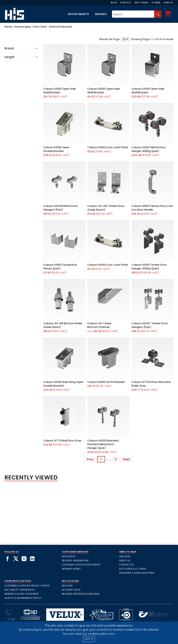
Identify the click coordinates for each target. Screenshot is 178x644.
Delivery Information (75, 561)
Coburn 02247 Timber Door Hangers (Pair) (150, 325)
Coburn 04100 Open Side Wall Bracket (148, 91)
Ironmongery (23, 27)
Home (8, 27)
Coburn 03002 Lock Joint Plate (108, 147)
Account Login (71, 590)
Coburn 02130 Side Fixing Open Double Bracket (64, 384)
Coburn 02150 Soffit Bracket (106, 382)
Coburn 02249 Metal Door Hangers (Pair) (61, 208)
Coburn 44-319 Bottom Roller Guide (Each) (63, 325)
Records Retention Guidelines (81, 594)
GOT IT (89, 639)
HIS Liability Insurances (20, 590)
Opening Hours (71, 569)
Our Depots (69, 557)
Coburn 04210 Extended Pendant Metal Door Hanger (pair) (103, 444)
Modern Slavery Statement (22, 594)
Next (127, 459)
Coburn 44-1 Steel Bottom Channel (99, 325)
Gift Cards (142, 3)
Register (67, 586)
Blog (114, 3)
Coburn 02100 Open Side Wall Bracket (104, 91)
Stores (156, 3)
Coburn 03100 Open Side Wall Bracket (60, 91)
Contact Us (126, 565)
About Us (125, 561)
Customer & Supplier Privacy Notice (27, 586)
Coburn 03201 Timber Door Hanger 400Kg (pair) (149, 267)
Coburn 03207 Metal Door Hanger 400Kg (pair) (149, 149)
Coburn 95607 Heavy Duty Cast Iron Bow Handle (152, 208)
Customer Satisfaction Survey (81, 565)
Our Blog (125, 557)
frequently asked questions (137, 573)
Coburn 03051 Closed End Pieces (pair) (60, 267)
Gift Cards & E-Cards (133, 569)
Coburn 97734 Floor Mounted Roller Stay (151, 384)
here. (112, 634)
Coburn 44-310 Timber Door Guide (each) (106, 208)
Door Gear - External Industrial (53, 27)
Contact (126, 3)
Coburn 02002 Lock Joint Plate (108, 265)
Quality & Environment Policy (23, 598)
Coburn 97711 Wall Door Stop (62, 441)
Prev (90, 459)
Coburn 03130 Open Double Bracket (56, 149)
